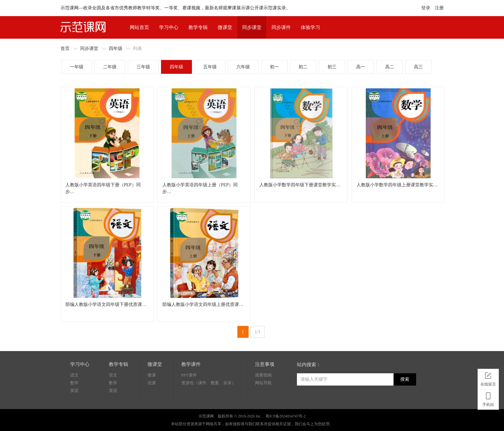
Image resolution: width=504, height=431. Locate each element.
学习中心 (169, 27)
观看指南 (263, 375)
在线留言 (488, 378)
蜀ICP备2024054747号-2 (285, 416)
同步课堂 (252, 27)
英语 (74, 391)
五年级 (210, 67)
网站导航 (263, 383)
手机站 (488, 398)
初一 (274, 67)
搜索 (405, 379)
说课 (152, 383)
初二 (303, 67)
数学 (74, 383)
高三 (418, 67)
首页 (65, 49)
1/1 (258, 332)
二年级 (110, 67)
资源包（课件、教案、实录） (209, 383)
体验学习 (310, 27)
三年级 (143, 67)
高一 (361, 67)
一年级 (77, 67)
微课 (152, 375)
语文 (74, 375)
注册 (439, 8)
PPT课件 (189, 375)
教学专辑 (198, 27)
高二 (390, 67)
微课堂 (225, 27)
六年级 (243, 67)
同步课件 (281, 27)
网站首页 (139, 27)
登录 (426, 8)
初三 (332, 67)
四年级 (116, 49)
